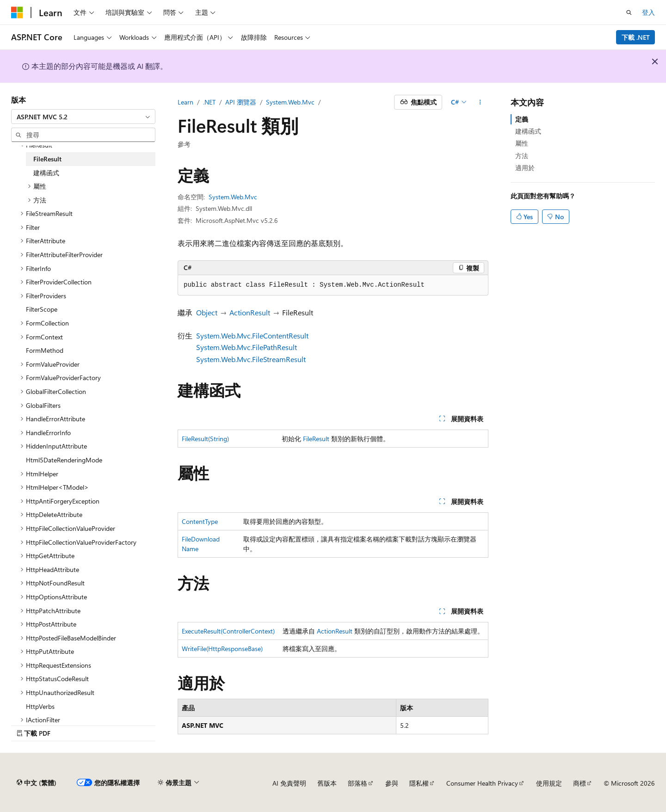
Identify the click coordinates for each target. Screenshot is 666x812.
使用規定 (549, 783)
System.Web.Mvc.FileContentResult (252, 335)
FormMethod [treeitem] (45, 350)
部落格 (358, 783)
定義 (522, 119)
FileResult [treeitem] (47, 159)
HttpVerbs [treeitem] (40, 706)
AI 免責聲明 (289, 783)
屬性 (522, 143)
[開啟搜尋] (629, 12)
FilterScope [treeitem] (42, 309)
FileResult (316, 439)
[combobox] (83, 117)
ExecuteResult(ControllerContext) (228, 631)
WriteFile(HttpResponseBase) (222, 649)
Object (207, 312)
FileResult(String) (205, 439)
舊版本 (327, 783)
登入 (648, 12)
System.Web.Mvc (290, 102)
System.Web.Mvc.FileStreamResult (251, 359)
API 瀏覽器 (241, 102)
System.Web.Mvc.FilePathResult (247, 347)
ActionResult (250, 312)
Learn (185, 102)
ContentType (200, 521)
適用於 (525, 168)
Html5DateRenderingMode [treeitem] (64, 460)
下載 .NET (636, 37)
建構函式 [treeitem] (46, 173)
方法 (522, 156)
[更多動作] (480, 102)
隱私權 (419, 783)
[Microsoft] (17, 12)
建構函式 (528, 131)
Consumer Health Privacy (482, 783)
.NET (209, 102)
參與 (392, 783)
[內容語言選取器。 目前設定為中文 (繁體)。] (37, 783)
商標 (580, 783)
